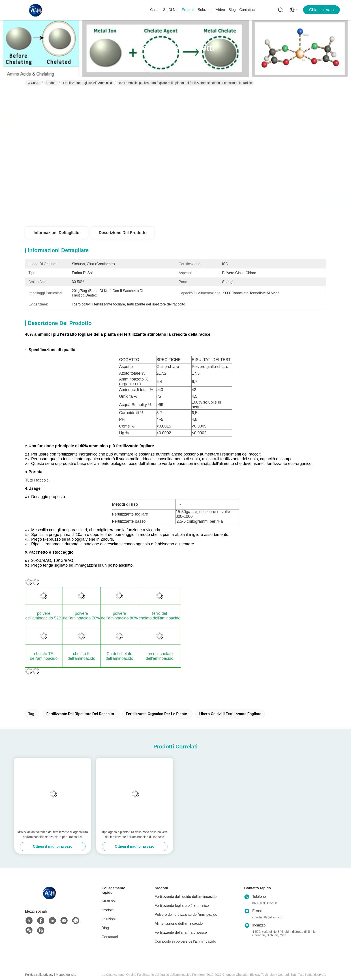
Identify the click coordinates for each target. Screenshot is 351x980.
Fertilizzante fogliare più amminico (87, 83)
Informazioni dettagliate (56, 233)
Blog (232, 10)
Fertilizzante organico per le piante (156, 714)
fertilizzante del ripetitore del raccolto (80, 714)
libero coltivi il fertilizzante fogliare (230, 714)
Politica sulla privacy (39, 975)
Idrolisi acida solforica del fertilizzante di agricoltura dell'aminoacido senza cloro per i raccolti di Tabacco (52, 835)
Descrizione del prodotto (123, 233)
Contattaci (247, 10)
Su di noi (171, 10)
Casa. (155, 10)
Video (220, 10)
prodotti (188, 10)
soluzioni (205, 10)
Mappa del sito (66, 975)
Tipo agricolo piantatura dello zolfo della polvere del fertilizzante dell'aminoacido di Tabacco (135, 834)
